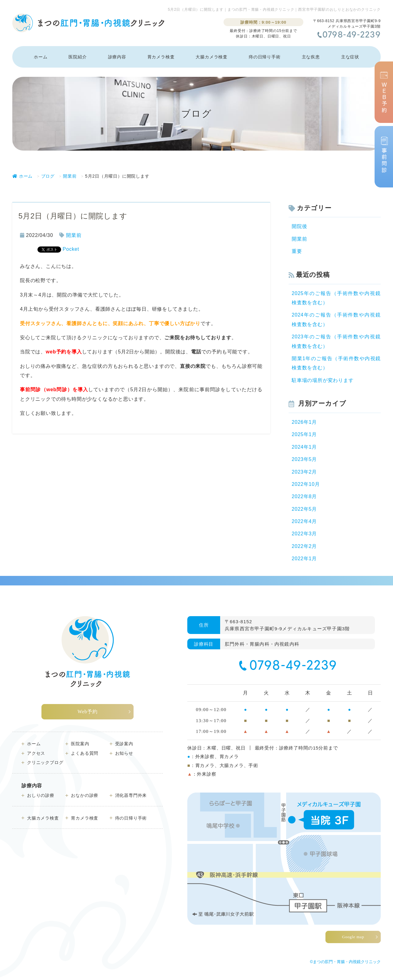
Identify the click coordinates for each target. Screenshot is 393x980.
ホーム (41, 57)
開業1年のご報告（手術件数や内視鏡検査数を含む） (336, 363)
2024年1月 (304, 447)
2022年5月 (304, 509)
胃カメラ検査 (161, 57)
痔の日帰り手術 (265, 57)
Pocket (71, 249)
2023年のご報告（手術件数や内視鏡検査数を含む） (336, 341)
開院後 (299, 226)
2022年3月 (304, 534)
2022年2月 (304, 546)
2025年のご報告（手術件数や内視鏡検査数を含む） (336, 298)
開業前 (74, 235)
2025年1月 (304, 434)
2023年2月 (304, 472)
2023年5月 (304, 459)
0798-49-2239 (352, 35)
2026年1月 (304, 422)
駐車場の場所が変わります (323, 380)
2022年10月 (306, 484)
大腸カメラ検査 (212, 57)
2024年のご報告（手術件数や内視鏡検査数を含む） (336, 319)
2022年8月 (304, 496)
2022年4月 (304, 521)
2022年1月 (304, 559)
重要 (297, 251)
